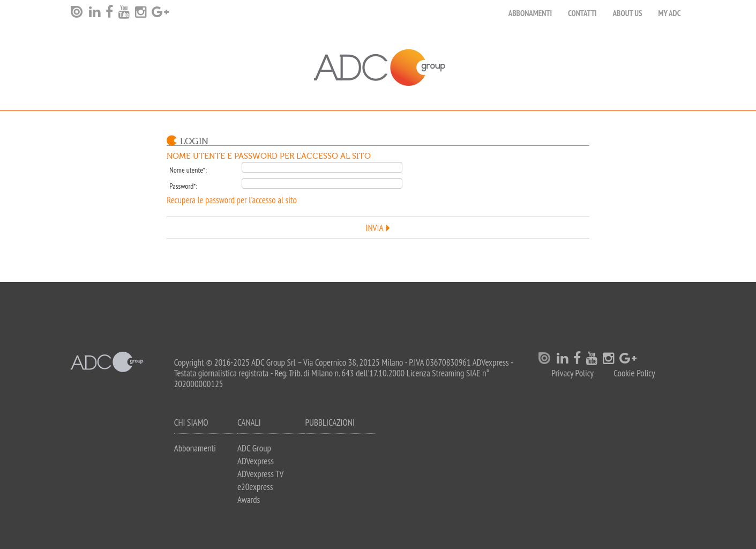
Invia (375, 228)
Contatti (582, 13)
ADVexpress (256, 461)
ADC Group (254, 448)
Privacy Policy (572, 373)
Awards (249, 500)
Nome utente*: (188, 170)
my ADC (669, 13)
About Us (628, 13)
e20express (255, 487)
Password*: (183, 186)
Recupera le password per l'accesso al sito (232, 200)
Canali (249, 422)
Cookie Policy (634, 373)
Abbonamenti (530, 13)
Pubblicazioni (330, 422)
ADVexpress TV (260, 474)
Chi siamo (191, 422)
